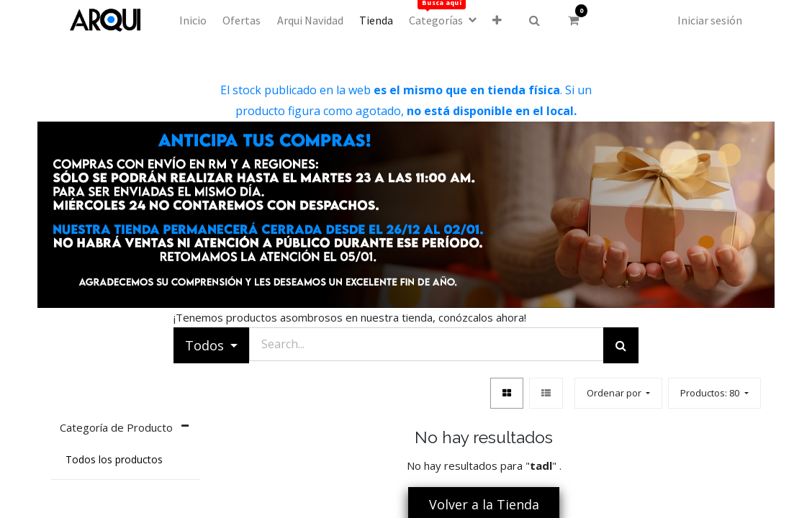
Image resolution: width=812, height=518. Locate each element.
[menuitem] (193, 20)
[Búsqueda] (621, 346)
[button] (497, 20)
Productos (711, 393)
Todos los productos (114, 460)
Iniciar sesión (710, 20)
